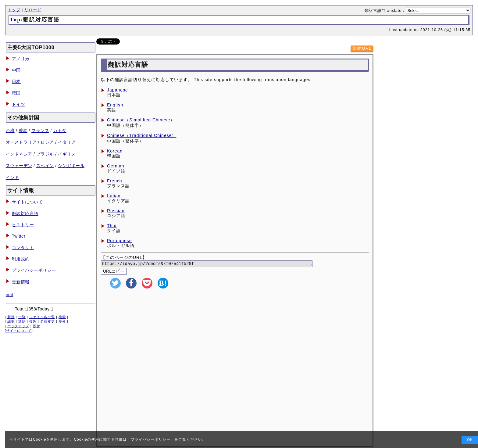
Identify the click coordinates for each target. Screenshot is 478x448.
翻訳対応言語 (25, 213)
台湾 (10, 131)
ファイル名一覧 (42, 317)
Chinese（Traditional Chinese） (142, 135)
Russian (116, 211)
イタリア (67, 142)
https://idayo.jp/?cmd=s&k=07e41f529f (214, 264)
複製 (33, 321)
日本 (16, 81)
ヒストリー (23, 225)
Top (16, 20)
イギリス (67, 154)
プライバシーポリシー (34, 270)
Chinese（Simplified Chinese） (141, 120)
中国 (16, 70)
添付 (37, 326)
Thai (112, 226)
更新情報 (21, 282)
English (115, 105)
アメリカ (21, 59)
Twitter (19, 236)
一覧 (22, 317)
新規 (11, 317)
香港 (23, 131)
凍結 (22, 321)
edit (10, 295)
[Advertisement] (235, 337)
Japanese (118, 90)
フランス (40, 131)
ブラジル (45, 154)
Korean (115, 151)
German (116, 166)
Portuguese (120, 241)
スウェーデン (19, 166)
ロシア (47, 142)
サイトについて (27, 202)
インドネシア (19, 154)
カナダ (60, 131)
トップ (14, 10)
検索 (62, 317)
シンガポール (71, 166)
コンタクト (23, 248)
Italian (114, 196)
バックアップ (18, 326)
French (115, 181)
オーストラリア (21, 142)
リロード (33, 10)
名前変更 (48, 321)
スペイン (45, 166)
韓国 (16, 93)
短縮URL (362, 48)
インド (12, 177)
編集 (11, 321)
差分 (62, 321)
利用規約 (21, 259)
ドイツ (19, 104)
